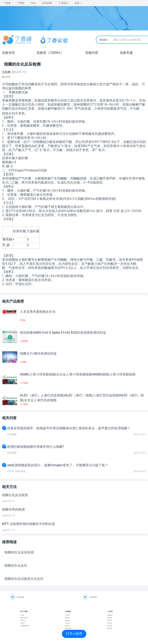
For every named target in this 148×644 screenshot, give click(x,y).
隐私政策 (110, 628)
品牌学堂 (110, 620)
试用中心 (23, 623)
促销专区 (110, 623)
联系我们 (67, 618)
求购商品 (110, 615)
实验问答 (92, 53)
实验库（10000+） (50, 53)
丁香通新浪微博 (25, 626)
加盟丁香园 (68, 628)
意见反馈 (20, 597)
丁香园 (21, 3)
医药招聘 (47, 3)
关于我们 (67, 615)
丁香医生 (63, 3)
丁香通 (7, 3)
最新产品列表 (24, 618)
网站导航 (67, 626)
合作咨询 (93, 597)
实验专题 (126, 53)
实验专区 (9, 53)
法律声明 (67, 623)
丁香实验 (23, 620)
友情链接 (67, 620)
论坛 (33, 3)
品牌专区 (110, 618)
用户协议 (110, 626)
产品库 (22, 615)
